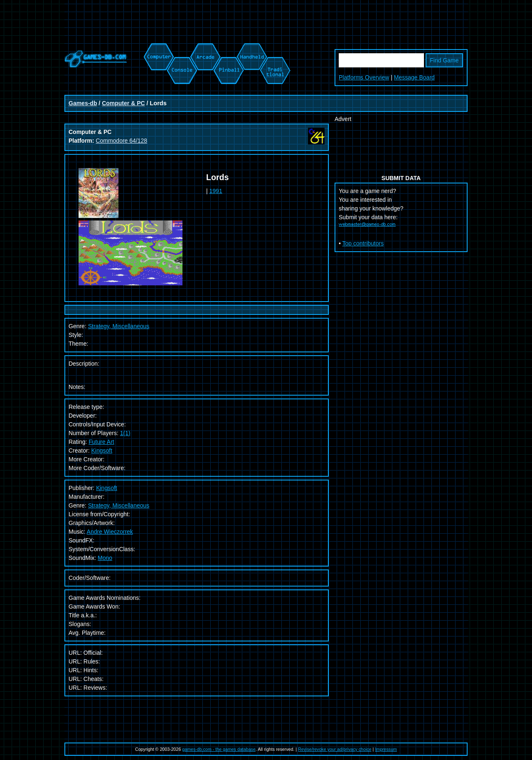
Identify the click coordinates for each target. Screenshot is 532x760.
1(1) (125, 433)
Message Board (414, 77)
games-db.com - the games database (219, 749)
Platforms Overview (364, 77)
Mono (105, 558)
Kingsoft (102, 451)
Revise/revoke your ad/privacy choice (335, 749)
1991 (216, 191)
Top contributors (363, 243)
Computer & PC (123, 103)
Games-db (83, 103)
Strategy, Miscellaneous (119, 505)
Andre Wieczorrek (110, 532)
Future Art (101, 442)
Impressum (386, 749)
